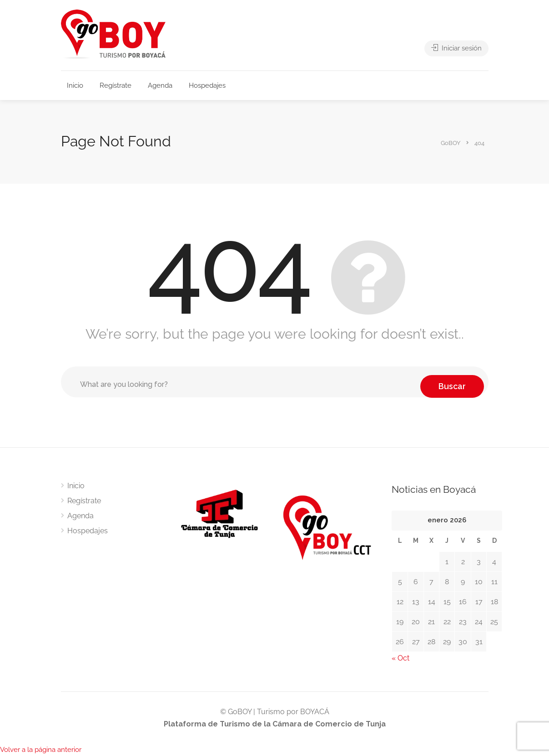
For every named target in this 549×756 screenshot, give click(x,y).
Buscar (452, 382)
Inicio (75, 85)
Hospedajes (207, 85)
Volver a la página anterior (41, 750)
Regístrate (116, 85)
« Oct (400, 658)
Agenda (160, 85)
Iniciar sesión (456, 51)
